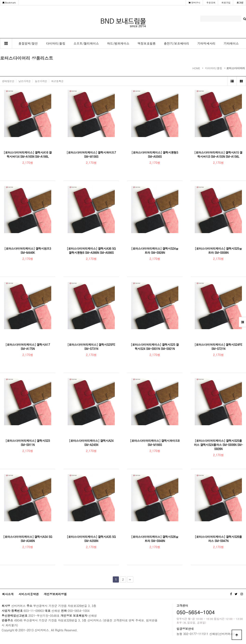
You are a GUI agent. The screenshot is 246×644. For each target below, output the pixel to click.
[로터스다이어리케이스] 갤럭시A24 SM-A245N (91, 443)
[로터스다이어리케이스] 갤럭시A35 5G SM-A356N (91, 539)
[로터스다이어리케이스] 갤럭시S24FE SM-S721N (218, 347)
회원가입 (226, 3)
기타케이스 (231, 43)
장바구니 (194, 3)
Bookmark (9, 3)
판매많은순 (8, 81)
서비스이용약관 (29, 594)
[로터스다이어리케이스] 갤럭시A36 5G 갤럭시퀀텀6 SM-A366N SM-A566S (91, 251)
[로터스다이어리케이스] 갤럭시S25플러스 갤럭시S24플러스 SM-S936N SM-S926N (218, 445)
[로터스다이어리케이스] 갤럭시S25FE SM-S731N (91, 347)
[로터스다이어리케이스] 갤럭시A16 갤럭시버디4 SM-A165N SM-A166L (28, 154)
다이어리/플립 (56, 43)
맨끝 (130, 579)
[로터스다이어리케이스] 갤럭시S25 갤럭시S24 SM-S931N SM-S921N (155, 347)
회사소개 (8, 594)
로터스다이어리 (236, 68)
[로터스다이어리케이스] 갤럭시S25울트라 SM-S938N (218, 251)
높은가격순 (41, 81)
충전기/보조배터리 (177, 43)
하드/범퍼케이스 (118, 43)
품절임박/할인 (28, 43)
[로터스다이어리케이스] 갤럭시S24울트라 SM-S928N (155, 251)
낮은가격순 (25, 81)
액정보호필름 (147, 43)
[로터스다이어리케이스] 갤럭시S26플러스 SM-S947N (218, 539)
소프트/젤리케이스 (86, 43)
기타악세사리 (206, 43)
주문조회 (211, 3)
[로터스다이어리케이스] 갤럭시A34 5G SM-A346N (28, 539)
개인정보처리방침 (55, 594)
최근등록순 (57, 81)
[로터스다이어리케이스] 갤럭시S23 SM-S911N (28, 443)
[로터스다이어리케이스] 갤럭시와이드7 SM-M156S (91, 154)
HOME (196, 68)
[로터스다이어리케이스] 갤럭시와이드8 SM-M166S (155, 443)
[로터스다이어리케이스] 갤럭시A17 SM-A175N (28, 347)
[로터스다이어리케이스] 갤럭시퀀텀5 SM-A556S (155, 154)
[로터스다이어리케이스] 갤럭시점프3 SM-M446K (28, 251)
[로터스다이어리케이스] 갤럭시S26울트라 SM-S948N (155, 539)
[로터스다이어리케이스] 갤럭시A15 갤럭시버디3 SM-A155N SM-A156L (218, 154)
